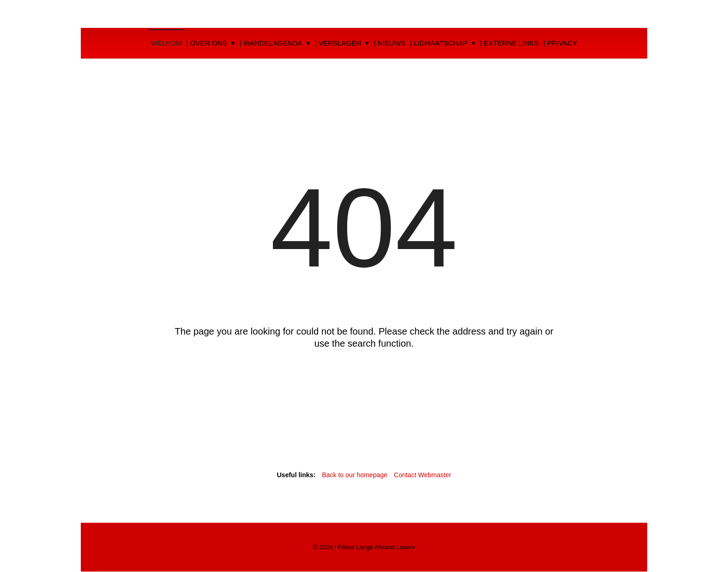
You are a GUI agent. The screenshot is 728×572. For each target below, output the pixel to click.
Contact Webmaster (422, 475)
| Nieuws (390, 43)
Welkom (166, 43)
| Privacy (560, 43)
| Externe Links (509, 43)
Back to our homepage (355, 475)
